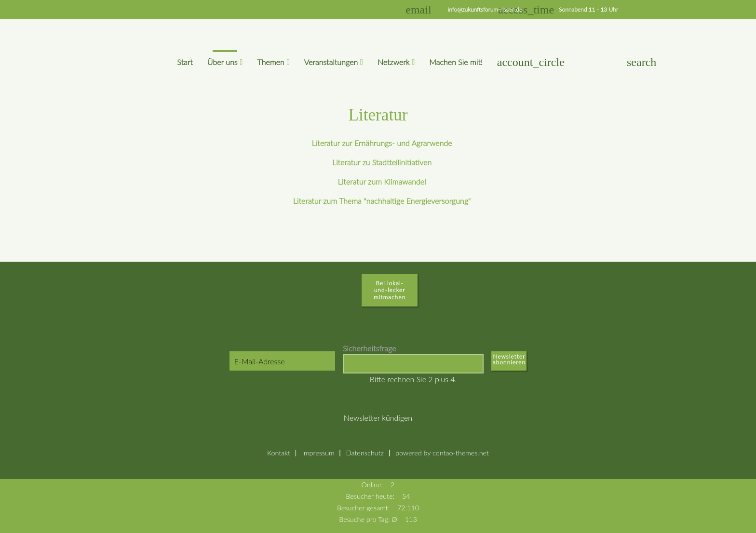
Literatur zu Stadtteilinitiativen (382, 162)
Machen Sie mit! (456, 62)
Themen (270, 62)
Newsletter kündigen (378, 418)
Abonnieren (509, 364)
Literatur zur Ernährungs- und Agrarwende (382, 143)
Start (185, 62)
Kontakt (279, 453)
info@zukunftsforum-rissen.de (485, 9)
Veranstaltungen (331, 62)
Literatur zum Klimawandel (382, 181)
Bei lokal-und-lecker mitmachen (390, 290)
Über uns (223, 62)
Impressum (318, 453)
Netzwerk (393, 62)
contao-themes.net (461, 453)
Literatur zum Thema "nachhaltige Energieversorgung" (382, 201)
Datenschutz (365, 453)
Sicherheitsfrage (369, 348)
